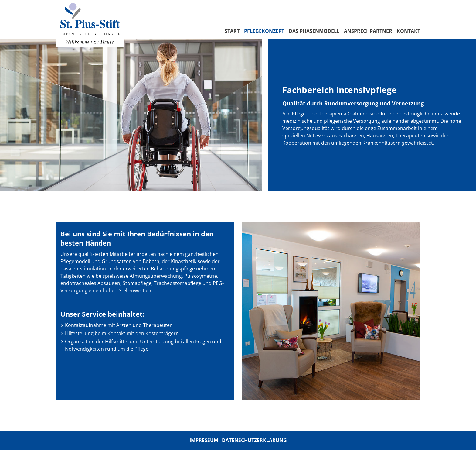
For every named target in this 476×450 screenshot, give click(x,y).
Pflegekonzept (264, 31)
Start (232, 31)
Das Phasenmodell (314, 31)
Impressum (204, 440)
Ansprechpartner (368, 31)
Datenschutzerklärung (254, 440)
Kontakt (408, 31)
